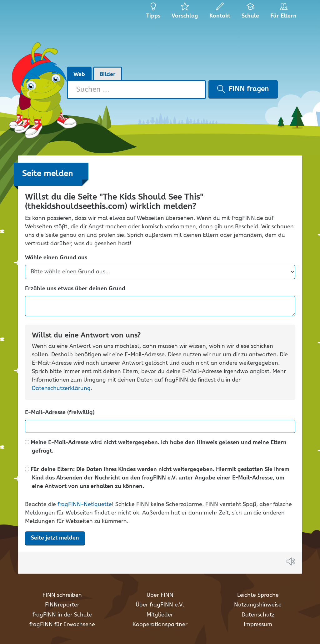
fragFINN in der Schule (62, 615)
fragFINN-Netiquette (85, 505)
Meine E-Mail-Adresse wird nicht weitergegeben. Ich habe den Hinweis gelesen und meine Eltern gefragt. (156, 447)
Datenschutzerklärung (61, 388)
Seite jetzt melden (55, 538)
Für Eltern (285, 13)
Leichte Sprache (258, 595)
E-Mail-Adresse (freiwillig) (60, 413)
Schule (250, 13)
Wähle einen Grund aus (56, 258)
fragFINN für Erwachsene (62, 625)
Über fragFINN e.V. (160, 605)
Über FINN (160, 595)
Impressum (258, 625)
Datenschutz (258, 615)
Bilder (108, 74)
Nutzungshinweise (258, 605)
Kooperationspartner (160, 625)
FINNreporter (62, 605)
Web (79, 74)
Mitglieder (160, 615)
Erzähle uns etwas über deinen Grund (75, 289)
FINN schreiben (62, 595)
